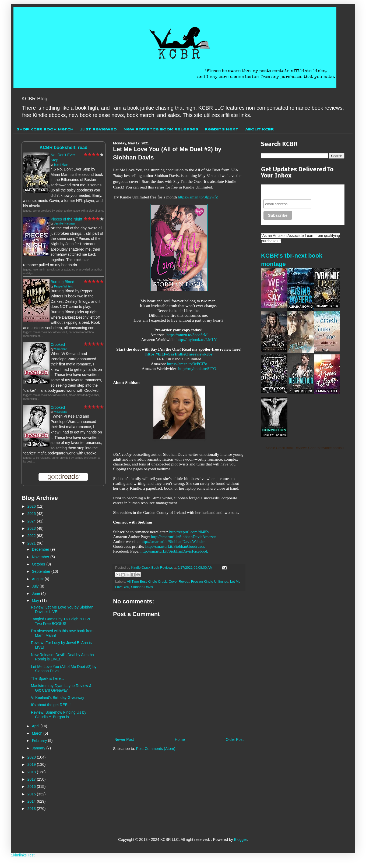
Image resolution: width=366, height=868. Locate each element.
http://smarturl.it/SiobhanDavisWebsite (173, 541)
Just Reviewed (98, 129)
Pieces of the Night (66, 219)
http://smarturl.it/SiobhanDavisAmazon (184, 537)
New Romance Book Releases (161, 129)
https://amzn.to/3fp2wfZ (198, 197)
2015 (32, 794)
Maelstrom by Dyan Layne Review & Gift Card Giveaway (61, 688)
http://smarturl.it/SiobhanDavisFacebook (174, 551)
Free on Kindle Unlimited (210, 582)
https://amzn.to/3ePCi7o (187, 364)
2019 (32, 764)
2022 (32, 536)
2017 (32, 779)
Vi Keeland (61, 349)
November (41, 557)
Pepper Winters (63, 287)
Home (180, 739)
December (41, 549)
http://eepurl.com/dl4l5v (189, 532)
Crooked (58, 344)
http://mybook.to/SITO (197, 369)
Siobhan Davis (142, 587)
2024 (32, 521)
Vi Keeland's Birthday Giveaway (58, 698)
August (38, 579)
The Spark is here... (47, 678)
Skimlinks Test (23, 855)
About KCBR (260, 129)
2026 (32, 506)
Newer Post (124, 739)
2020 (32, 757)
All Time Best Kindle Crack (147, 582)
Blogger (240, 839)
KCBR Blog (34, 99)
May (36, 601)
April (36, 726)
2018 (32, 772)
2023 (32, 528)
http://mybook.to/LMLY (197, 339)
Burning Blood (62, 282)
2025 (32, 514)
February (40, 741)
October (39, 564)
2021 (32, 543)
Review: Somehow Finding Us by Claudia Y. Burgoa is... (59, 715)
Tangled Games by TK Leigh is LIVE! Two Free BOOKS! (62, 621)
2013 (32, 809)
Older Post (235, 739)
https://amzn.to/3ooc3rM (187, 335)
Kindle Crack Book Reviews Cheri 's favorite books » (305, 448)
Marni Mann (61, 165)
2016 (32, 787)
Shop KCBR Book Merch (45, 129)
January (39, 748)
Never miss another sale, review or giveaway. (299, 192)
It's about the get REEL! (51, 705)
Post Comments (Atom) (156, 749)
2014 (32, 801)
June (36, 593)
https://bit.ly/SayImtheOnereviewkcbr (179, 354)
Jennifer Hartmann (65, 224)
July (36, 586)
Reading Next (222, 129)
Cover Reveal (179, 582)
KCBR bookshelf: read (64, 147)
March (38, 733)
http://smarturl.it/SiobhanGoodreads (175, 546)
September (41, 571)
